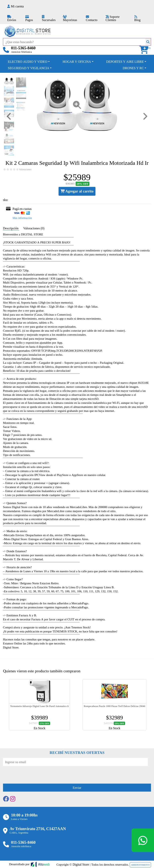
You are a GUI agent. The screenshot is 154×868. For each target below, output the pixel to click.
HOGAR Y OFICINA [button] (77, 62)
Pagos (29, 19)
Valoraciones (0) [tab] (34, 228)
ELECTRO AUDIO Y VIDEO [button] (28, 62)
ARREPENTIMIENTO (140, 865)
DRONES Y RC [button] (133, 68)
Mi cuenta (15, 6)
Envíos (12, 19)
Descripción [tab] (11, 228)
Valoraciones (25, 169)
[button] (145, 50)
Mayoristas (70, 19)
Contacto (92, 19)
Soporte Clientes (113, 18)
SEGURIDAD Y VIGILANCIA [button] (28, 68)
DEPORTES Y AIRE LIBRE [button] (125, 62)
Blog (137, 19)
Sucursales (49, 19)
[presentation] (33, 774)
